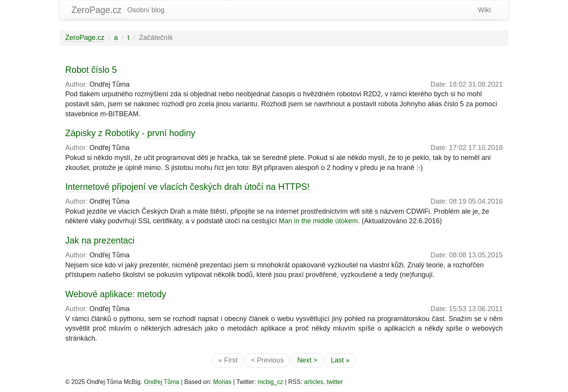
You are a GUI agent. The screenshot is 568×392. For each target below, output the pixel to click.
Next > (308, 360)
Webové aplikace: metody (116, 294)
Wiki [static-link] (484, 10)
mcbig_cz (270, 382)
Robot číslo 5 (91, 70)
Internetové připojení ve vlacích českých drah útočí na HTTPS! (187, 187)
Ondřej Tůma (162, 382)
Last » (340, 360)
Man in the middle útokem (318, 221)
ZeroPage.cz (96, 10)
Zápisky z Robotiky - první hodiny (130, 133)
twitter (335, 382)
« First (228, 360)
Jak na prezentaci (100, 240)
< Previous (267, 360)
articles (314, 382)
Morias (223, 382)
